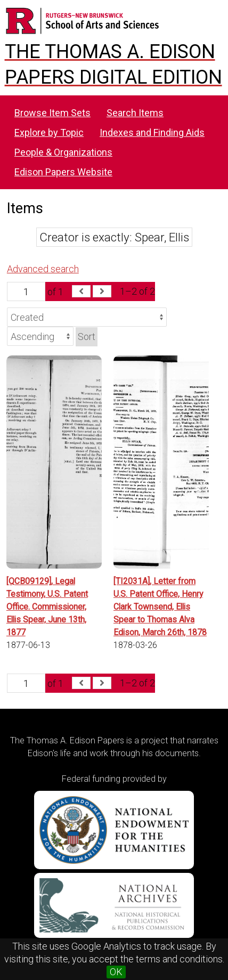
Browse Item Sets (52, 113)
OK (116, 972)
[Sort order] (40, 336)
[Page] (26, 291)
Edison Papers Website (63, 172)
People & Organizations (63, 152)
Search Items (135, 113)
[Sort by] (87, 317)
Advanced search (43, 269)
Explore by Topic (49, 132)
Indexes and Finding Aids (152, 132)
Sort (87, 337)
